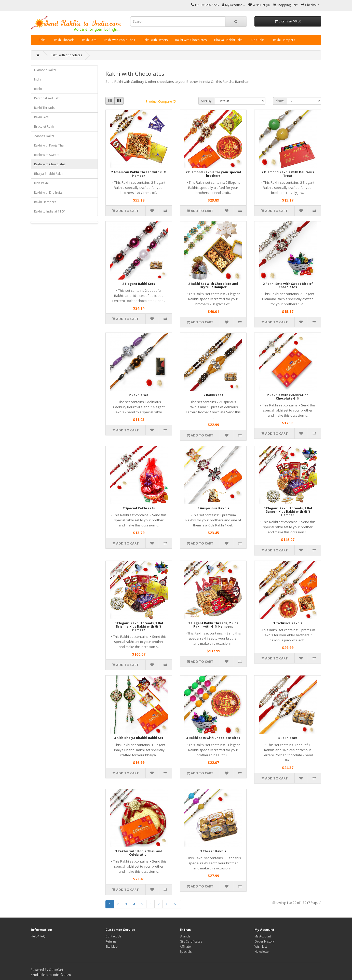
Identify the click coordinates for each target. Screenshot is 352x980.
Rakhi (43, 40)
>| (176, 904)
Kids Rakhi (258, 40)
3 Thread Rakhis (213, 851)
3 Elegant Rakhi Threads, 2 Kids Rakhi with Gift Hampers (213, 625)
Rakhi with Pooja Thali (119, 40)
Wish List (261, 946)
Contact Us (113, 936)
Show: (280, 101)
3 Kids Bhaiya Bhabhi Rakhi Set (139, 738)
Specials (186, 952)
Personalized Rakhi (48, 98)
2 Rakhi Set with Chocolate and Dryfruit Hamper (213, 285)
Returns (111, 941)
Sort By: (207, 101)
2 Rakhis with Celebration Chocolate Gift (288, 397)
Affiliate (185, 946)
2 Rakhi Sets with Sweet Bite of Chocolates (288, 285)
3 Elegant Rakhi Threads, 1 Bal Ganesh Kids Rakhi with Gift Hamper (288, 512)
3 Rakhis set (288, 738)
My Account (263, 936)
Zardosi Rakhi (44, 136)
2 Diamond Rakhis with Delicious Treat (288, 174)
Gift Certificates (191, 941)
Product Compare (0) (161, 102)
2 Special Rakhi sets (139, 508)
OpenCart (56, 970)
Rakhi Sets (89, 40)
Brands (185, 936)
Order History (265, 941)
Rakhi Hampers (284, 40)
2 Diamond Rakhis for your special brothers (213, 174)
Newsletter (262, 952)
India (38, 79)
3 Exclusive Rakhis (288, 623)
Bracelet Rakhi (44, 127)
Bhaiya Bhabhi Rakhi (229, 40)
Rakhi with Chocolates (191, 40)
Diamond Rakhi (45, 70)
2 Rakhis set (139, 395)
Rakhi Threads (64, 40)
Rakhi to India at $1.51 (50, 211)
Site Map (112, 946)
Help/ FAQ (38, 936)
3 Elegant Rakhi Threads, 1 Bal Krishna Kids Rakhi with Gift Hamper (139, 626)
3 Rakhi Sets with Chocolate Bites (213, 738)
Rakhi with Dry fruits (48, 193)
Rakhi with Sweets (155, 40)
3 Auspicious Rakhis (213, 508)
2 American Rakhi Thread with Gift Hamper (139, 174)
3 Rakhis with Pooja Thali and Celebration (139, 853)
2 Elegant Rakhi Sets (139, 284)
